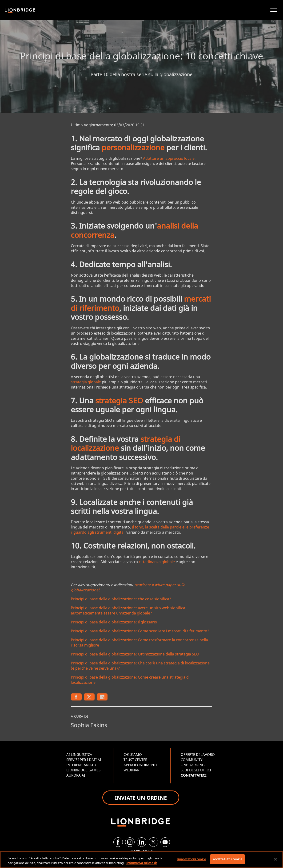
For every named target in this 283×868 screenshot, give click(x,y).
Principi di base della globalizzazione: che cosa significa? (121, 599)
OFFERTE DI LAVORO (198, 754)
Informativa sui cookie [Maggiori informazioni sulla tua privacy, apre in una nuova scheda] (142, 863)
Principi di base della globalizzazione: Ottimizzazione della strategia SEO (135, 654)
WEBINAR (131, 770)
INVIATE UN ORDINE (141, 798)
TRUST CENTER (135, 760)
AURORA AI (76, 775)
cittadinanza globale (157, 562)
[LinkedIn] (142, 842)
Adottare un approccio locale (169, 158)
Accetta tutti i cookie (227, 859)
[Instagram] (130, 842)
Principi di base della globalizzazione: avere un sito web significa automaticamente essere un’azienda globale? (128, 610)
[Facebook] (118, 842)
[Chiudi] (275, 859)
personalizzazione (133, 147)
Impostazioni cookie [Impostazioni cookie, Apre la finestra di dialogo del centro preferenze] (191, 859)
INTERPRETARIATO (81, 765)
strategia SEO (119, 400)
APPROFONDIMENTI (140, 765)
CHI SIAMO (133, 754)
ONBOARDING (193, 765)
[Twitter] (153, 842)
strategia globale (86, 382)
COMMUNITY (191, 760)
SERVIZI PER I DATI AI (84, 760)
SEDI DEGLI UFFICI (196, 770)
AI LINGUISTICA (79, 754)
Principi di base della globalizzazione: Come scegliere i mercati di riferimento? (140, 631)
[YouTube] (165, 842)
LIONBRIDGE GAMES (83, 770)
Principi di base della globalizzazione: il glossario (114, 622)
